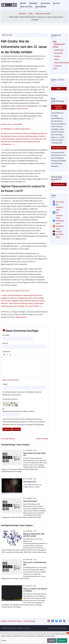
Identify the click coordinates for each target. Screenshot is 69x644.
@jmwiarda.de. (21, 317)
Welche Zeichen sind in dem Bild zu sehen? (18, 411)
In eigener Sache (57, 67)
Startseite (23, 3)
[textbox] (24, 367)
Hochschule (58, 53)
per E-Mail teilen (60, 236)
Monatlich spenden (59, 107)
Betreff (5, 343)
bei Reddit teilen (60, 228)
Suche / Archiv (23, 621)
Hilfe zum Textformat (10, 380)
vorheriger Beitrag (8, 439)
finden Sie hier (22, 109)
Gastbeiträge (59, 50)
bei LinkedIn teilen (59, 215)
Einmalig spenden (59, 148)
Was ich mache (45, 3)
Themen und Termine (26, 7)
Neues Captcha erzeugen (3, 409)
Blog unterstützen (41, 7)
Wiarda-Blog (33, 3)
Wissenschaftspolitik (59, 63)
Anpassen (4, 641)
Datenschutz (52, 628)
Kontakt (4, 621)
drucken (59, 232)
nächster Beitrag (42, 439)
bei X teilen (60, 202)
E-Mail (5, 384)
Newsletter (12, 621)
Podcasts (57, 56)
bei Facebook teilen (59, 207)
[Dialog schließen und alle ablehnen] (68, 633)
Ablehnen (52, 641)
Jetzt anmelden (59, 184)
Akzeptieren (62, 641)
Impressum (62, 628)
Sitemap (32, 621)
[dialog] (34, 638)
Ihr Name (6, 335)
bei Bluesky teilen (60, 222)
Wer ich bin (56, 3)
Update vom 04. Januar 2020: (12, 124)
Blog (31, 14)
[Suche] (59, 85)
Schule (56, 59)
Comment (6, 351)
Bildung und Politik (43, 14)
